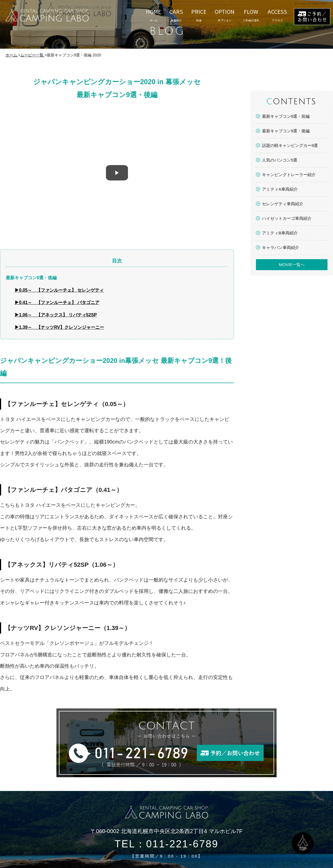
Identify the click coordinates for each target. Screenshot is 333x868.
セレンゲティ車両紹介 (283, 204)
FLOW (251, 15)
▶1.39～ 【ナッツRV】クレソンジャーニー (59, 327)
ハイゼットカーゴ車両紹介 (287, 218)
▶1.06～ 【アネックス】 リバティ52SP (56, 315)
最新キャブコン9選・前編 (286, 116)
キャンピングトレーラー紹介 (289, 175)
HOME (153, 15)
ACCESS (277, 15)
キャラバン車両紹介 (281, 247)
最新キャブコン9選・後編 (286, 131)
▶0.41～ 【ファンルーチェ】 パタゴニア (57, 302)
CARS (176, 15)
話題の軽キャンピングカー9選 (290, 145)
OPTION (225, 15)
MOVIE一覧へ (292, 265)
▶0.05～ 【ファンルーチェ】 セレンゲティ (59, 290)
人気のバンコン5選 (280, 160)
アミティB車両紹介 (280, 233)
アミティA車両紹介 (280, 189)
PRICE (199, 15)
